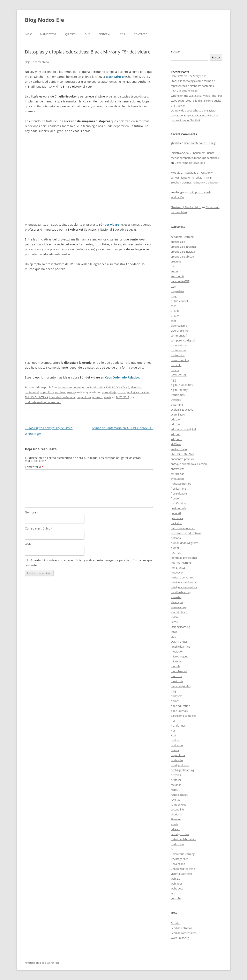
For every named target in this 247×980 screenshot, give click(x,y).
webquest (177, 888)
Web (28, 544)
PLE (173, 730)
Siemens (176, 819)
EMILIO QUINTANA (118, 387)
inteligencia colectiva (183, 582)
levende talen (179, 612)
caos (174, 306)
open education (180, 706)
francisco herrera (181, 484)
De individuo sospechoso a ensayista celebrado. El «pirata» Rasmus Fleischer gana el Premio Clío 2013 (194, 115)
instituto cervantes (182, 577)
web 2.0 (175, 879)
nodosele (176, 696)
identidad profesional (62, 397)
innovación (178, 572)
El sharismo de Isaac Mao (190, 163)
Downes (176, 400)
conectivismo (179, 345)
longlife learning (180, 647)
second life (177, 809)
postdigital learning (182, 770)
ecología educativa (93, 387)
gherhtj (175, 143)
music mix (177, 681)
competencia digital (183, 340)
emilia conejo (179, 449)
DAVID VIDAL (179, 375)
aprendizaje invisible (183, 252)
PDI (173, 721)
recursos (176, 785)
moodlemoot (179, 671)
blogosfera (177, 291)
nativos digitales (181, 686)
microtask (177, 661)
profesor (61, 392)
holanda (176, 538)
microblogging (179, 656)
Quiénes (70, 34)
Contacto (141, 34)
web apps (177, 884)
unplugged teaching (183, 869)
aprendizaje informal (183, 247)
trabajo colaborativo (183, 839)
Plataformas (178, 726)
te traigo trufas (180, 834)
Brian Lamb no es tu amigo (200, 143)
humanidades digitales (185, 543)
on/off (175, 701)
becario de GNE (180, 281)
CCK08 (175, 311)
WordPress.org (180, 938)
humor (175, 548)
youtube (176, 898)
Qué (87, 34)
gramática (177, 518)
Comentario (34, 467)
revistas (175, 800)
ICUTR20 (176, 553)
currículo (176, 365)
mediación (177, 651)
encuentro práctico (182, 459)
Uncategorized (180, 859)
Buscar (175, 51)
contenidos (178, 355)
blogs (174, 296)
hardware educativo (183, 528)
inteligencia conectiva (184, 587)
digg (173, 380)
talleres (175, 829)
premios (176, 775)
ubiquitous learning (183, 854)
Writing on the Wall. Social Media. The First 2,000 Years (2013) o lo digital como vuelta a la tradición (196, 101)
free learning (178, 489)
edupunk (176, 439)
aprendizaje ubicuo (182, 257)
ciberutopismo (180, 331)
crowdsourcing (180, 360)
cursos (77, 387)
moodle (175, 666)
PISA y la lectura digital (184, 91)
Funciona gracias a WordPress (42, 963)
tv (172, 849)
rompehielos (178, 805)
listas (174, 632)
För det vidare (109, 225)
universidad (178, 864)
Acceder (176, 923)
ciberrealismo (179, 326)
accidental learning (182, 237)
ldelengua (177, 602)
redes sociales (179, 795)
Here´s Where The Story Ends (189, 76)
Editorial (105, 34)
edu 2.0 (175, 419)
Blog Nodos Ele (44, 20)
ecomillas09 (178, 415)
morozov (176, 676)
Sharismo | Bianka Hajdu (186, 207)
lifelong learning (180, 627)
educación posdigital (183, 429)
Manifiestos (48, 34)
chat (173, 321)
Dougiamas (178, 395)
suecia (71, 392)
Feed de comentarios (184, 933)
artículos (176, 261)
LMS (173, 637)
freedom (176, 498)
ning (173, 691)
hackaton (177, 523)
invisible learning (181, 592)
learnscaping (178, 607)
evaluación (177, 479)
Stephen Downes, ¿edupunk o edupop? (195, 182)
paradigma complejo (183, 716)
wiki (173, 893)
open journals (179, 711)
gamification (178, 503)
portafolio (177, 760)
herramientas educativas (186, 533)
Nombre (32, 512)
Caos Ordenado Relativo (122, 377)
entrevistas (178, 469)
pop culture (47, 392)
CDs (122, 34)
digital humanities (182, 385)
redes (174, 790)
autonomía (178, 276)
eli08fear (176, 444)
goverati (176, 513)
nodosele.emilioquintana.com (43, 402)
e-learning (177, 405)
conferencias (178, 350)
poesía (175, 750)
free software (179, 493)
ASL (173, 266)
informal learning (181, 563)
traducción (177, 844)
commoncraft (179, 336)
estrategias (177, 474)
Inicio (28, 34)
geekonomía (178, 508)
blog (173, 286)
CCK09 (175, 316)
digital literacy (179, 390)
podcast (176, 740)
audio (174, 271)
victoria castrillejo (181, 874)
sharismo (176, 814)
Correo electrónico (39, 528)
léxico (174, 617)
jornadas (176, 597)
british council (179, 301)
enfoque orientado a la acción (189, 464)
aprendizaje (65, 387)
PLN (173, 735)
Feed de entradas (181, 928)
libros (174, 622)
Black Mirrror (115, 77)
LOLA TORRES (179, 642)
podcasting (178, 745)
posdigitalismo (180, 765)
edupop (176, 434)
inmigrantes (178, 568)
